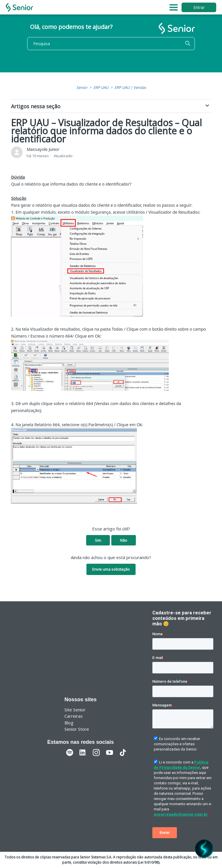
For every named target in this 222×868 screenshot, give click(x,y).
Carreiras (74, 716)
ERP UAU (101, 87)
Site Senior (75, 710)
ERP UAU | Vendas (130, 87)
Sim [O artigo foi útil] (98, 540)
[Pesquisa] (111, 44)
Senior (82, 87)
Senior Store (77, 729)
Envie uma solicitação (111, 569)
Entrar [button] (199, 7)
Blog (69, 723)
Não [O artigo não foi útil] (124, 540)
